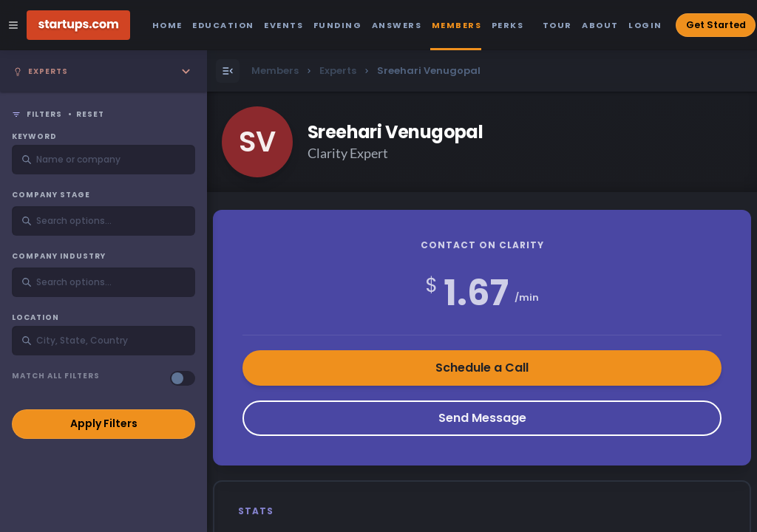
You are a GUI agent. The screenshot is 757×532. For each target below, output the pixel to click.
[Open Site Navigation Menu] (13, 25)
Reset (90, 115)
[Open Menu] (228, 71)
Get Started (716, 25)
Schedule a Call (482, 368)
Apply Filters (104, 423)
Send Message (482, 418)
